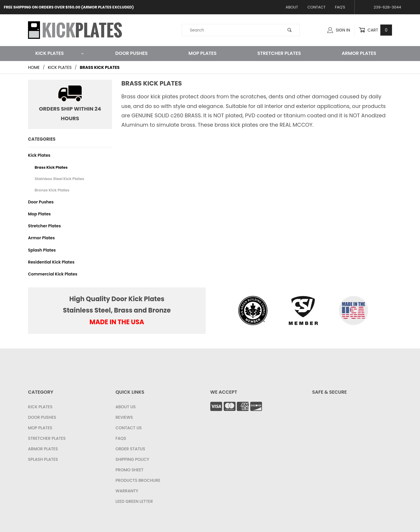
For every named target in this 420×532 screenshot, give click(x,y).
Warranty (127, 491)
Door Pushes (131, 53)
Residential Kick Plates (51, 262)
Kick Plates (60, 53)
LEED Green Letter (134, 501)
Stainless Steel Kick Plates (60, 179)
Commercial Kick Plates (53, 274)
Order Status (130, 449)
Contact (316, 7)
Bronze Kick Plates (52, 190)
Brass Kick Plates (51, 167)
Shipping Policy (132, 459)
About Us (126, 407)
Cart (375, 30)
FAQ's (340, 7)
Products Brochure (138, 480)
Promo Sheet (129, 470)
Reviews (124, 417)
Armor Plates (359, 53)
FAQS (121, 438)
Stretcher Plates (279, 53)
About (292, 7)
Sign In (339, 30)
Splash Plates (42, 250)
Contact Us (129, 428)
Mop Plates (203, 53)
